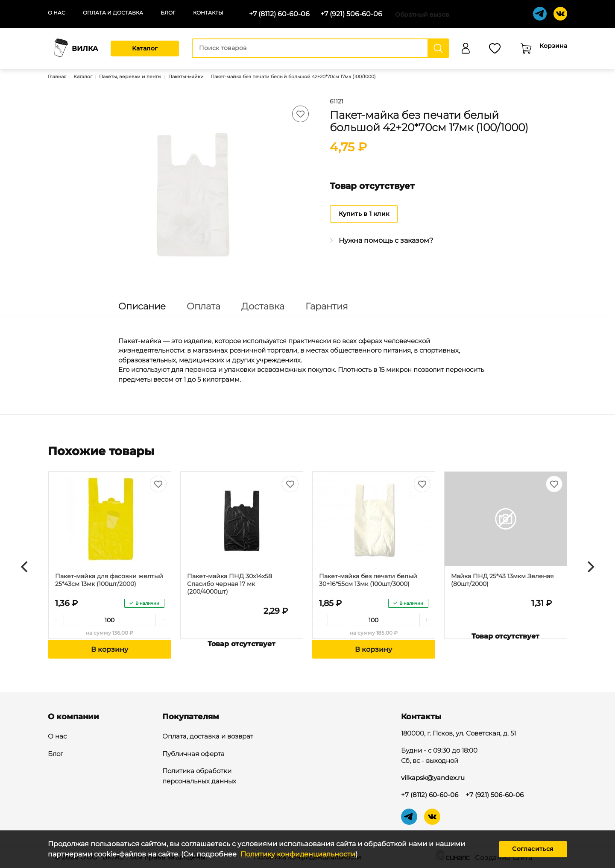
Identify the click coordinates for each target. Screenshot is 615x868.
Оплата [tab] (204, 306)
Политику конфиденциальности (298, 854)
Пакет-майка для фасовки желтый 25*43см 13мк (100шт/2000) (109, 580)
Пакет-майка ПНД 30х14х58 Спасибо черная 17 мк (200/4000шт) (230, 584)
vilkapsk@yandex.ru (433, 778)
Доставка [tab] (263, 306)
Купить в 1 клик (364, 214)
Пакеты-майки (186, 77)
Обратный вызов (422, 15)
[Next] (590, 567)
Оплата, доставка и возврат (208, 737)
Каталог (145, 48)
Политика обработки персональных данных (199, 777)
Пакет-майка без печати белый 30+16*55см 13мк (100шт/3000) (368, 580)
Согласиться (533, 849)
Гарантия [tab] (327, 306)
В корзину (110, 649)
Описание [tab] (142, 306)
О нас (57, 13)
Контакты (208, 13)
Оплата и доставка (113, 13)
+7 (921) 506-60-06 (351, 14)
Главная (57, 77)
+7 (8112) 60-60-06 (279, 14)
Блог (168, 13)
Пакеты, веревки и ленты (130, 77)
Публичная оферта (193, 754)
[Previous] (25, 567)
